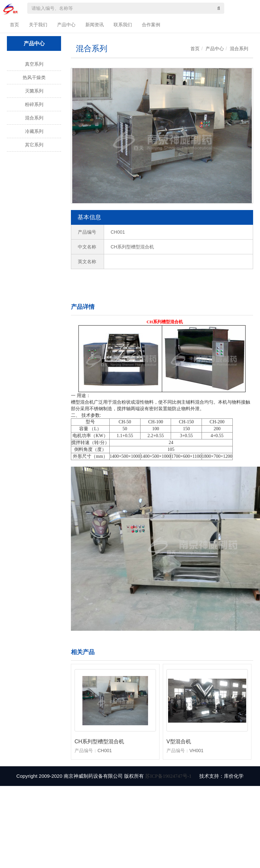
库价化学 (234, 776)
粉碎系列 (34, 104)
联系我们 (123, 25)
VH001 (196, 751)
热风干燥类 (34, 77)
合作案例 (151, 25)
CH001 (105, 751)
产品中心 (66, 25)
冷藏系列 (34, 131)
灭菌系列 (34, 91)
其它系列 (34, 145)
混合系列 (34, 118)
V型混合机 (179, 741)
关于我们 (38, 25)
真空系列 (34, 64)
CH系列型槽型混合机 (99, 741)
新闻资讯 (95, 25)
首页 (14, 25)
